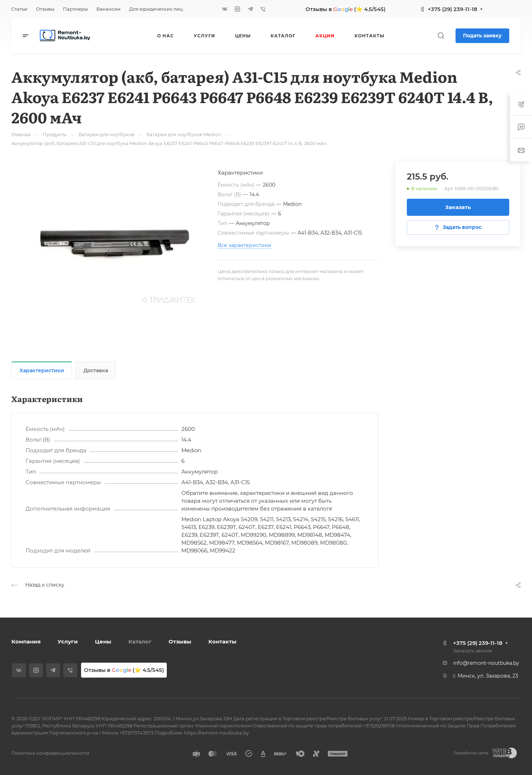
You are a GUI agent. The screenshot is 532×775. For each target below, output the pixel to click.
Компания (26, 642)
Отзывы (180, 642)
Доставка (96, 370)
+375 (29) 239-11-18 (453, 9)
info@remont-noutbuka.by (486, 663)
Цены (103, 642)
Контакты (222, 642)
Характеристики (42, 370)
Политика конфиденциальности (50, 753)
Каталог (140, 642)
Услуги (68, 642)
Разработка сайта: (471, 753)
